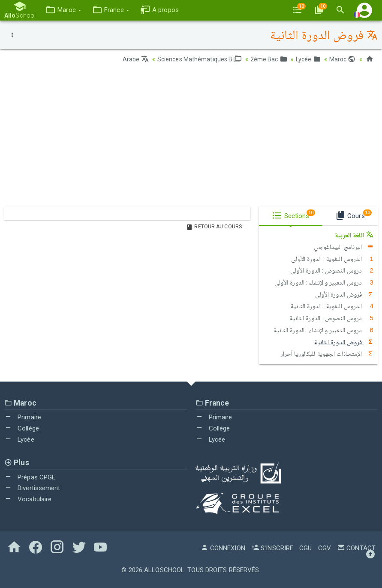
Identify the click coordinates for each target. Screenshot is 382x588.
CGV (325, 548)
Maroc (343, 59)
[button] (63, 10)
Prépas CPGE (30, 477)
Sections (293, 215)
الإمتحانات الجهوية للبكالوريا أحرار (327, 354)
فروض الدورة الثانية (344, 342)
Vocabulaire (28, 499)
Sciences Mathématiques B (200, 59)
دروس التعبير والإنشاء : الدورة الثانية (324, 330)
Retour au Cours (214, 227)
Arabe (136, 59)
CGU (305, 548)
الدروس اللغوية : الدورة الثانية (332, 306)
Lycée (308, 59)
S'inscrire (272, 548)
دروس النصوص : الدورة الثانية (332, 318)
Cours (353, 215)
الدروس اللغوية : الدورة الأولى (332, 259)
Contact (356, 548)
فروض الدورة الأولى (344, 294)
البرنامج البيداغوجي (344, 247)
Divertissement (32, 488)
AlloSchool (164, 570)
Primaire (23, 417)
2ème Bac (269, 59)
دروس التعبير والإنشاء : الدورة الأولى (324, 282)
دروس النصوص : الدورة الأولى (332, 270)
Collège (22, 428)
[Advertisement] (191, 138)
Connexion (223, 548)
